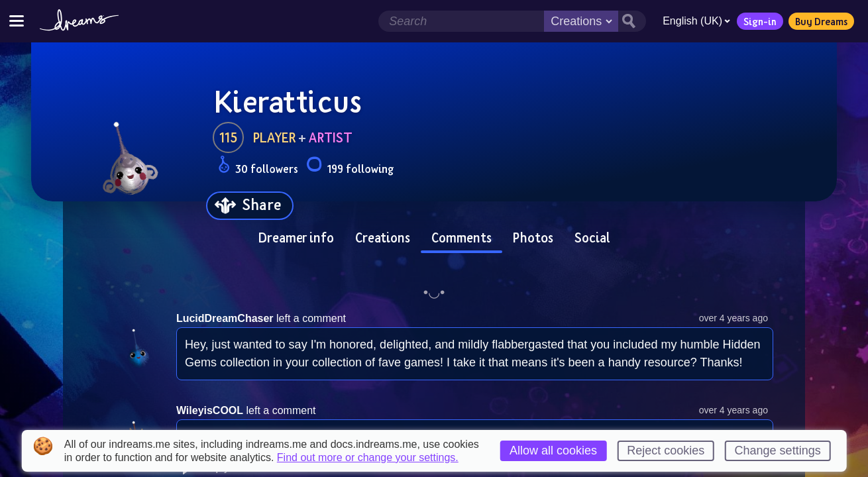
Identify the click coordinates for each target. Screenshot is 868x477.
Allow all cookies (553, 450)
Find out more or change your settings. (368, 458)
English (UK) (696, 21)
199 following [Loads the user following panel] (350, 167)
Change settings (778, 450)
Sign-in (760, 21)
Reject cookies (666, 450)
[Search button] (632, 21)
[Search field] (461, 21)
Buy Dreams (821, 21)
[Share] (250, 206)
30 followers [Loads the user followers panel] (258, 167)
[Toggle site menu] (17, 21)
